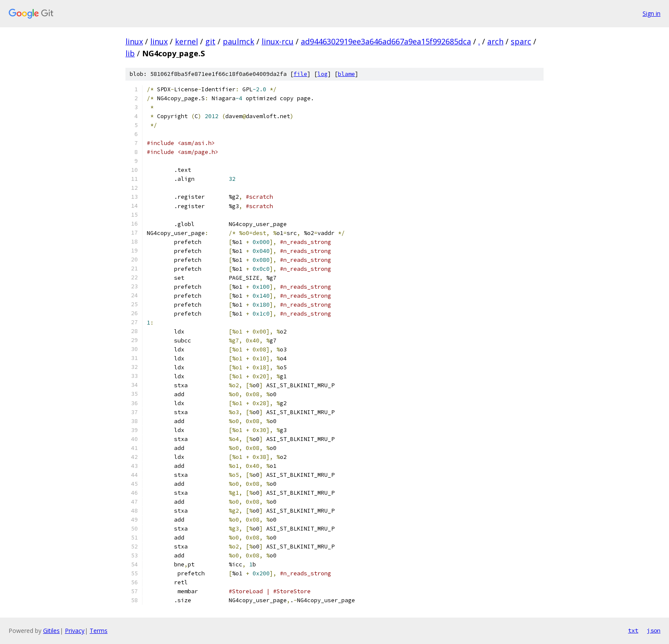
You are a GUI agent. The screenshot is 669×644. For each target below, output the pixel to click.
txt (633, 630)
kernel (186, 41)
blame (346, 74)
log (323, 74)
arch (495, 41)
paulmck (239, 41)
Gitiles (51, 631)
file (300, 74)
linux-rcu (278, 41)
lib (130, 53)
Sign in (652, 13)
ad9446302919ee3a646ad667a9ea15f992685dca (386, 41)
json (654, 630)
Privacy (75, 631)
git (210, 41)
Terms (99, 631)
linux (134, 41)
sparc (521, 41)
